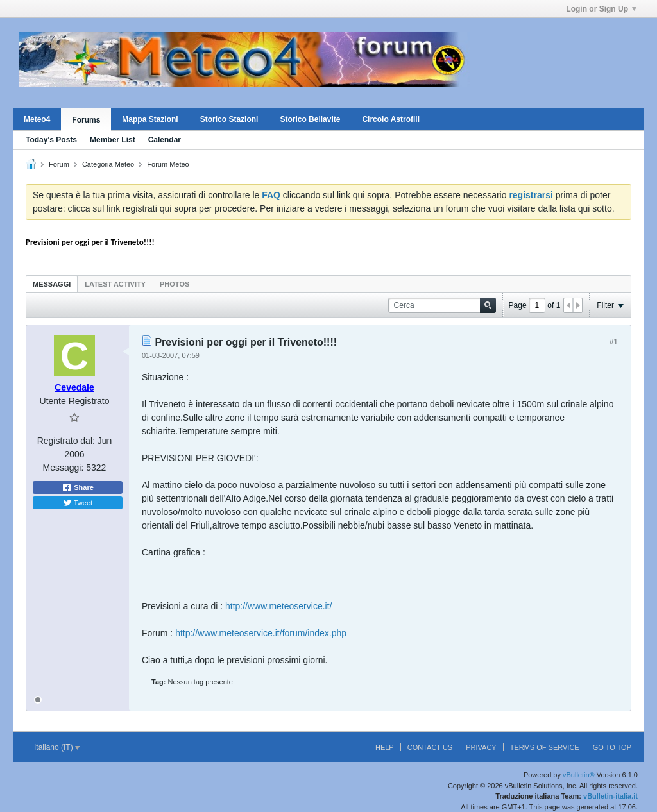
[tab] (52, 284)
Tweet (78, 503)
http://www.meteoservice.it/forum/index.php (261, 633)
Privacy (481, 747)
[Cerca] (442, 306)
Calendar (165, 140)
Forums (86, 120)
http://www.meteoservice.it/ (279, 606)
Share (78, 487)
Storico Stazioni (229, 119)
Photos (175, 284)
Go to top (612, 747)
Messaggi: (64, 468)
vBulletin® (579, 775)
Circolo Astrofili (391, 119)
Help (385, 747)
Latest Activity (115, 284)
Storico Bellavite (310, 119)
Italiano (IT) (57, 747)
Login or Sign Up (601, 9)
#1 (614, 342)
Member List (113, 140)
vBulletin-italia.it (610, 796)
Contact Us (430, 747)
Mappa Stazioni (150, 119)
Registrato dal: (66, 441)
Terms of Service (545, 747)
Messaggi (52, 284)
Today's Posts (51, 140)
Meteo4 (37, 119)
